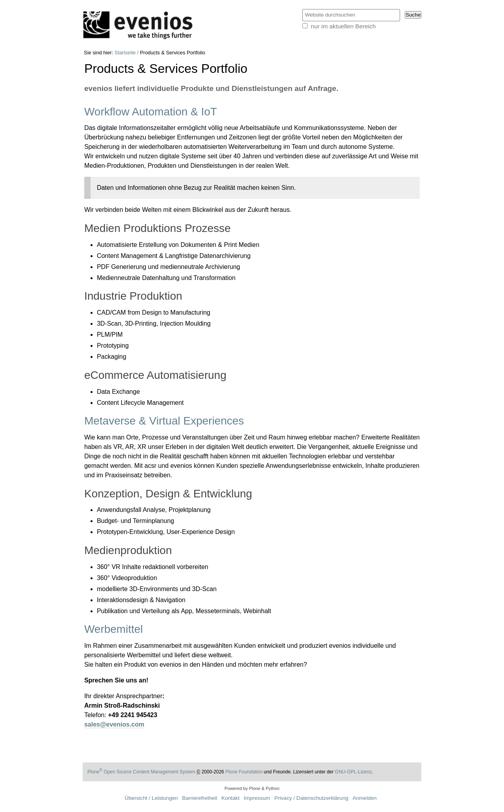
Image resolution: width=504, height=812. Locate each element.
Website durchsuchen (302, 9)
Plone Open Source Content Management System (141, 772)
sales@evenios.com (114, 724)
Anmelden (364, 798)
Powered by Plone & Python (252, 788)
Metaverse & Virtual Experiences (164, 421)
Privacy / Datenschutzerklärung (311, 798)
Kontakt (230, 798)
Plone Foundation (244, 772)
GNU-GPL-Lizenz (353, 772)
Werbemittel (114, 629)
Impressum (257, 798)
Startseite (125, 53)
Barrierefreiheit (199, 798)
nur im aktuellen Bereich (344, 26)
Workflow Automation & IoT (151, 112)
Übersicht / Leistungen (151, 798)
